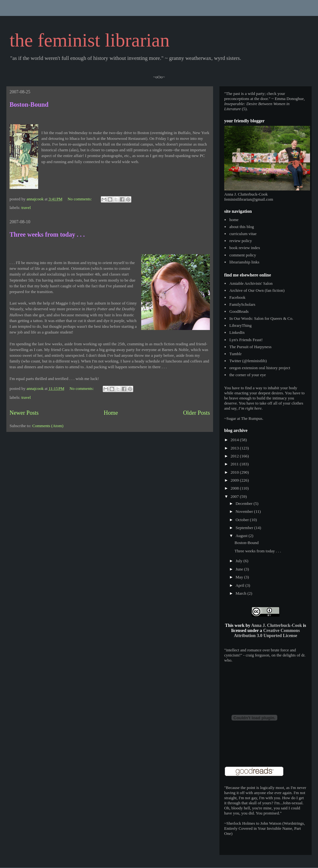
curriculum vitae (243, 234)
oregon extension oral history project (260, 368)
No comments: (80, 199)
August (242, 536)
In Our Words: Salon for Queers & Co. (261, 318)
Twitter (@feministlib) (248, 361)
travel (26, 208)
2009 (235, 480)
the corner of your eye (248, 375)
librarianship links (244, 262)
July (240, 561)
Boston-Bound (29, 104)
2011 (235, 464)
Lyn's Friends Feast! (246, 340)
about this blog (242, 227)
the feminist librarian (90, 40)
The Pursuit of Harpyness (250, 347)
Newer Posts (24, 413)
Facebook (237, 297)
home (234, 220)
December (245, 503)
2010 (235, 472)
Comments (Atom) (48, 426)
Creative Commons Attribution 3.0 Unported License (267, 633)
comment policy (243, 255)
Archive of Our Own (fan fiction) (257, 290)
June (240, 569)
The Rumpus (252, 418)
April (241, 585)
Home (111, 413)
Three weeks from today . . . (47, 234)
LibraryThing (240, 325)
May (240, 577)
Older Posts (197, 413)
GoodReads (239, 311)
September (245, 528)
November (245, 511)
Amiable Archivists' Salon (251, 283)
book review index (245, 248)
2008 (235, 488)
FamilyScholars (242, 304)
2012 (235, 456)
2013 (235, 448)
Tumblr (235, 354)
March (242, 593)
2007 (235, 496)
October (243, 520)
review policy (241, 241)
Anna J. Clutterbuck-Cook (277, 625)
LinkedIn (237, 332)
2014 (235, 440)
